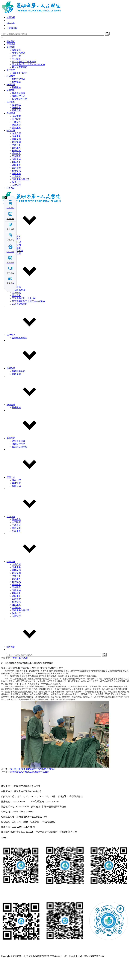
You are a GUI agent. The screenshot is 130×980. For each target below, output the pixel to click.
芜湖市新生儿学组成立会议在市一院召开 (29, 792)
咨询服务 (16, 168)
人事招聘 (16, 636)
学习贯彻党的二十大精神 (24, 82)
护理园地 (11, 105)
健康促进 (11, 110)
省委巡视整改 (19, 73)
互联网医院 (12, 28)
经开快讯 (11, 667)
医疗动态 (11, 90)
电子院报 (16, 139)
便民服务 (16, 194)
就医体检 (11, 17)
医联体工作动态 (20, 93)
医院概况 (11, 44)
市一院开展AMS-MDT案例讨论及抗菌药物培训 (32, 789)
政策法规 (16, 70)
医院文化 (11, 122)
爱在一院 (16, 125)
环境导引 (16, 182)
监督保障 (16, 197)
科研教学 (11, 96)
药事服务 (16, 148)
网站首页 (11, 41)
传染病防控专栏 (20, 119)
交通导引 (16, 165)
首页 (15, 678)
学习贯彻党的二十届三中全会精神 (28, 85)
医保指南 (16, 136)
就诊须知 (16, 159)
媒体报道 (16, 128)
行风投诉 (16, 188)
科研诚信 (16, 102)
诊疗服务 (16, 185)
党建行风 (11, 67)
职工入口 (11, 23)
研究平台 (16, 176)
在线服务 (11, 133)
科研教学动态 (19, 99)
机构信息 (16, 171)
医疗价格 (16, 179)
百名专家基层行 (20, 87)
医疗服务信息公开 (21, 199)
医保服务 (16, 156)
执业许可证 (17, 271)
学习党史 (16, 79)
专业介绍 (16, 153)
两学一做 (16, 76)
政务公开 (16, 633)
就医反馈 (16, 145)
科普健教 (16, 191)
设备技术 (16, 174)
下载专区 (16, 142)
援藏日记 (16, 130)
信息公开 (11, 151)
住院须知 (16, 162)
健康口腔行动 (19, 116)
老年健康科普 (19, 113)
